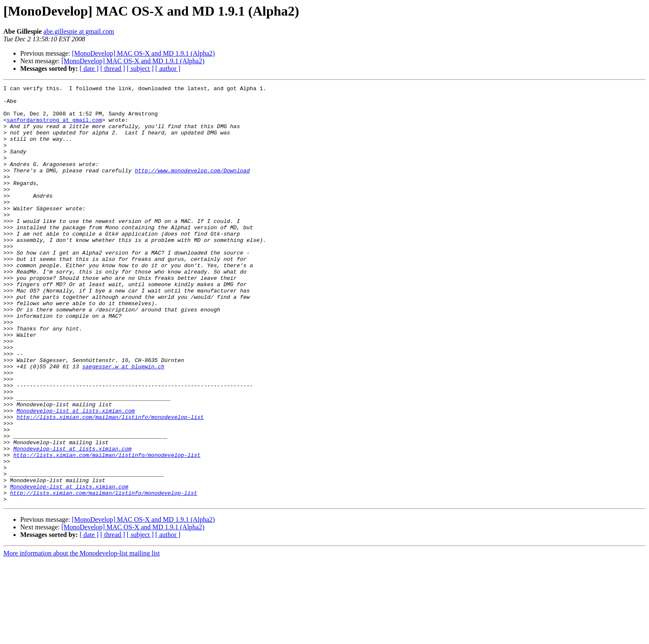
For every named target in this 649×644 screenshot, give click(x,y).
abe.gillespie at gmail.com (79, 31)
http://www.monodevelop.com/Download (192, 188)
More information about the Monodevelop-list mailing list (82, 637)
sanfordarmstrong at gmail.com (54, 127)
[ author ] (168, 68)
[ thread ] (113, 68)
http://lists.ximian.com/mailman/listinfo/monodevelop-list (110, 484)
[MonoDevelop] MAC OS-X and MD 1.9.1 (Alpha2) (144, 53)
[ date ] (89, 68)
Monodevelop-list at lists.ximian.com (76, 476)
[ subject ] (140, 68)
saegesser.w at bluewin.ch (123, 423)
